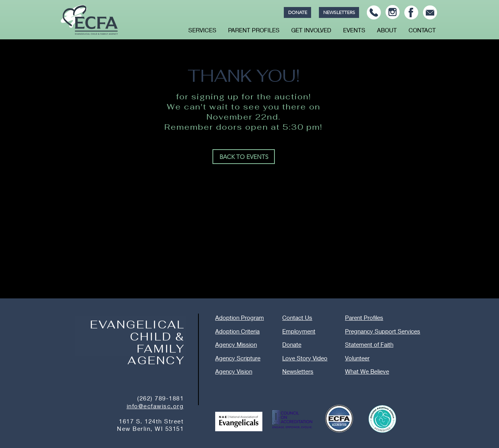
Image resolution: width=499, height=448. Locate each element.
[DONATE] (297, 12)
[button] (202, 30)
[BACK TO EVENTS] (244, 157)
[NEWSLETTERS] (339, 12)
